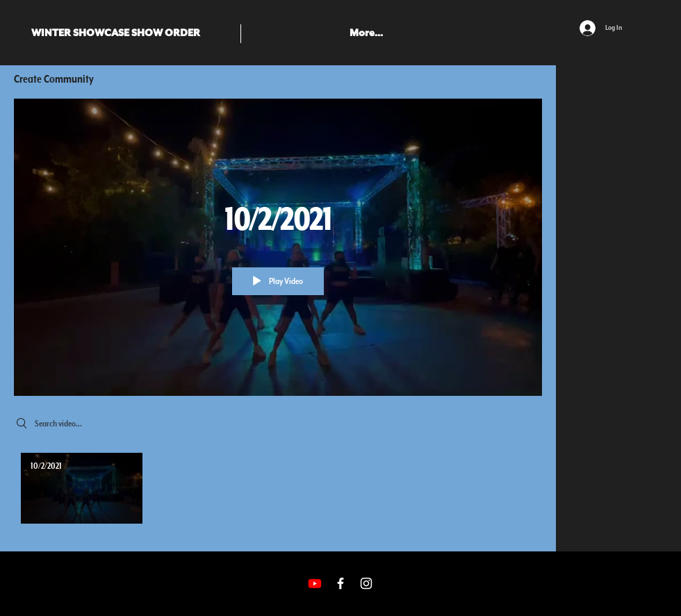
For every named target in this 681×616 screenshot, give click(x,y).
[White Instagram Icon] (366, 583)
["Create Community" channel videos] (278, 492)
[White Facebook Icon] (340, 583)
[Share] (528, 80)
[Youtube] (315, 583)
